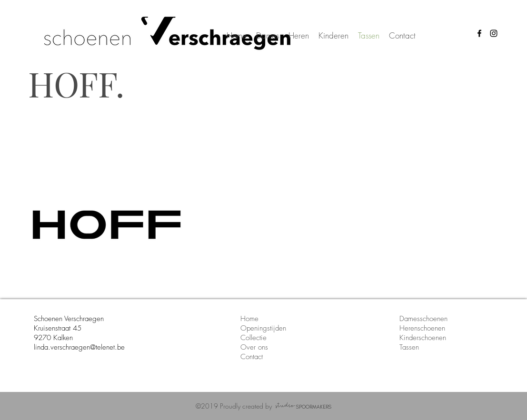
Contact (253, 357)
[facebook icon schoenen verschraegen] (479, 33)
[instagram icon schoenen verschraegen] (494, 33)
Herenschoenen (422, 328)
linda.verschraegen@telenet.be (79, 347)
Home (249, 319)
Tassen (409, 347)
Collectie (254, 338)
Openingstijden (263, 328)
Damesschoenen (423, 319)
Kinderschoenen (423, 338)
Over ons (255, 347)
